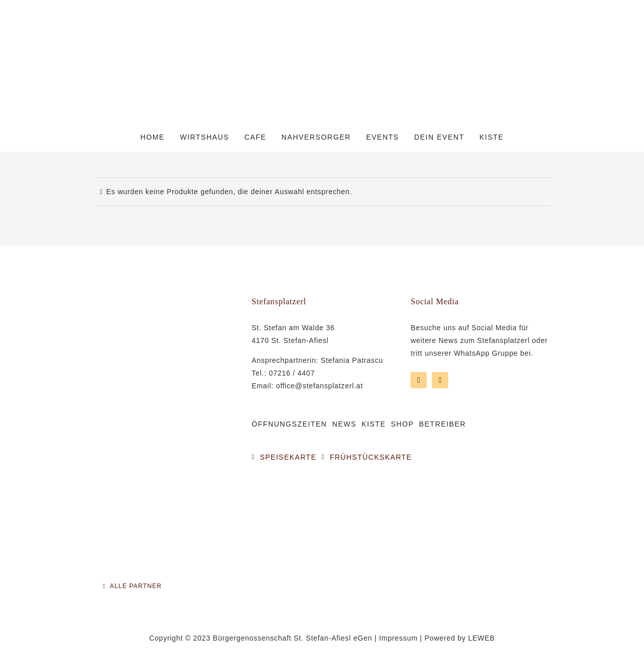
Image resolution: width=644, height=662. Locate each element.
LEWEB (482, 638)
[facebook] (419, 380)
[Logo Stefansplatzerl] (322, 27)
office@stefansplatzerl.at (319, 386)
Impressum (398, 638)
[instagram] (440, 380)
